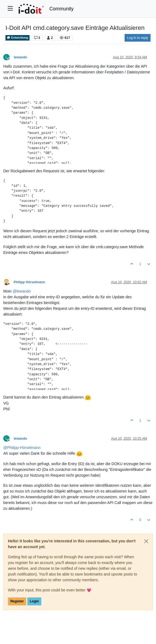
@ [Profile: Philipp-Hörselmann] (22, 448)
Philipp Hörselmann (29, 282)
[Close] (146, 541)
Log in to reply (138, 38)
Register (17, 601)
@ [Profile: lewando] (22, 291)
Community (62, 9)
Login (34, 601)
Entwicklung (17, 38)
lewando (20, 57)
